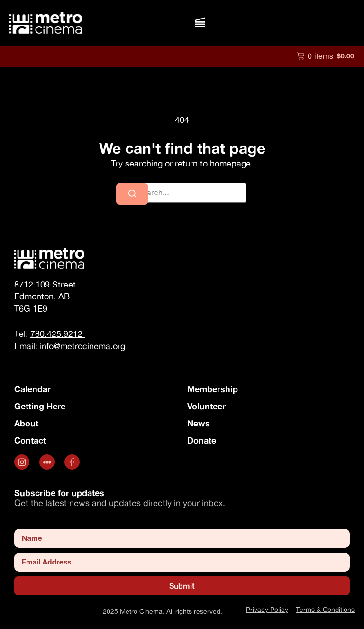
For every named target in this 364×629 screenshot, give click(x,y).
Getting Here (40, 406)
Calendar (32, 389)
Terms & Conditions (325, 609)
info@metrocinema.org (82, 346)
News (199, 423)
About (26, 423)
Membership (213, 389)
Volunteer (206, 406)
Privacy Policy (267, 609)
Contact (30, 440)
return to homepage (213, 163)
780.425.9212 (58, 334)
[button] (200, 23)
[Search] (132, 194)
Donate (202, 440)
